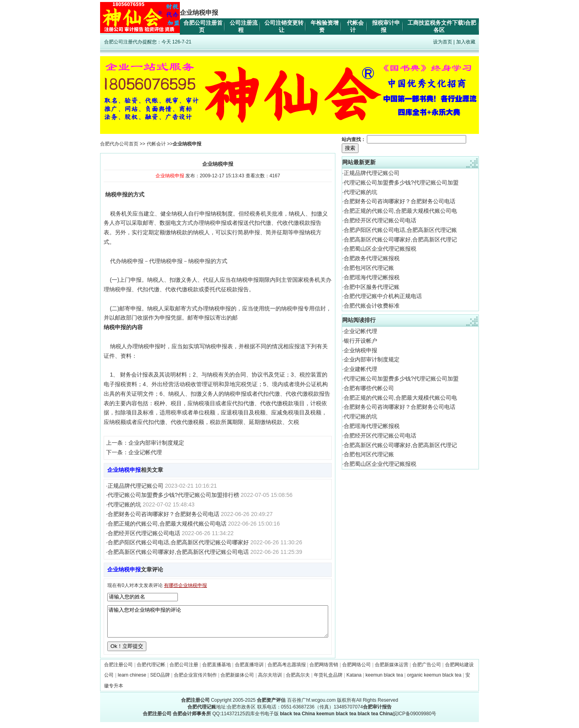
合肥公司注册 (184, 671)
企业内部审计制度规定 (156, 443)
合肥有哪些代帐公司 (369, 388)
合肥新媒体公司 (237, 681)
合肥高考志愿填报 (287, 671)
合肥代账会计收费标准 (372, 306)
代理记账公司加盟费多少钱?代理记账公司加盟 (401, 182)
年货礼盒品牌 (328, 681)
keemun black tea (384, 681)
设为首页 (443, 42)
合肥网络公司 (356, 671)
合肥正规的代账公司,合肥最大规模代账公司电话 (167, 524)
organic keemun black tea (434, 681)
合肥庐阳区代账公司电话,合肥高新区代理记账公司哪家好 (178, 542)
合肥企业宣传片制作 (195, 681)
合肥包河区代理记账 (369, 268)
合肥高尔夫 (298, 681)
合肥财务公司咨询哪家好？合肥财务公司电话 (163, 514)
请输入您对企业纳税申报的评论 (218, 624)
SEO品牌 (160, 681)
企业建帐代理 (360, 369)
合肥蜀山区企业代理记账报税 (380, 249)
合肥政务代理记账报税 (372, 258)
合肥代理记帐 (151, 671)
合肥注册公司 (118, 671)
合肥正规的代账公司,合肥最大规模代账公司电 (400, 211)
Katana (354, 681)
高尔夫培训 (270, 681)
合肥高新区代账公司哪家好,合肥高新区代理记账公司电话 (178, 552)
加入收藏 (466, 42)
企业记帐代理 (145, 452)
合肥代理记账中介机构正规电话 (383, 296)
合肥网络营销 (324, 671)
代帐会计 (156, 144)
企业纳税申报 (360, 350)
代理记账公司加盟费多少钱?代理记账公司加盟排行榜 (173, 495)
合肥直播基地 (217, 671)
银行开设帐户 (360, 341)
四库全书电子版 (262, 720)
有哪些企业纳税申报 (185, 585)
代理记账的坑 (124, 504)
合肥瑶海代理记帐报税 (372, 277)
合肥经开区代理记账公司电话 (144, 533)
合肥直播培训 (249, 671)
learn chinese (132, 681)
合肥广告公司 (427, 671)
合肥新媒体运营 (392, 671)
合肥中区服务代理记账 (372, 287)
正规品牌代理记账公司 (136, 486)
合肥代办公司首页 (119, 144)
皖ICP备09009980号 (415, 720)
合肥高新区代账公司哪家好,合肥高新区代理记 (400, 239)
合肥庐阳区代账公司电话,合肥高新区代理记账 (400, 230)
